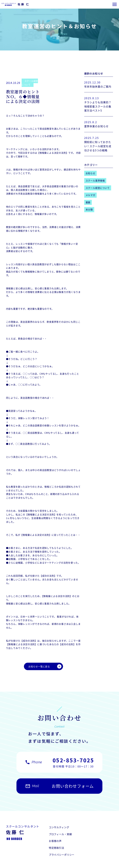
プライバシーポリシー (62, 842)
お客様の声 (56, 835)
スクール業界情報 (95, 181)
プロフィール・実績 (95, 828)
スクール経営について (30, 83)
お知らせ (90, 173)
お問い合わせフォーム (59, 788)
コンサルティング (60, 828)
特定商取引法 (91, 835)
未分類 (89, 209)
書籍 (88, 202)
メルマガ (90, 195)
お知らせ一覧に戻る (45, 666)
